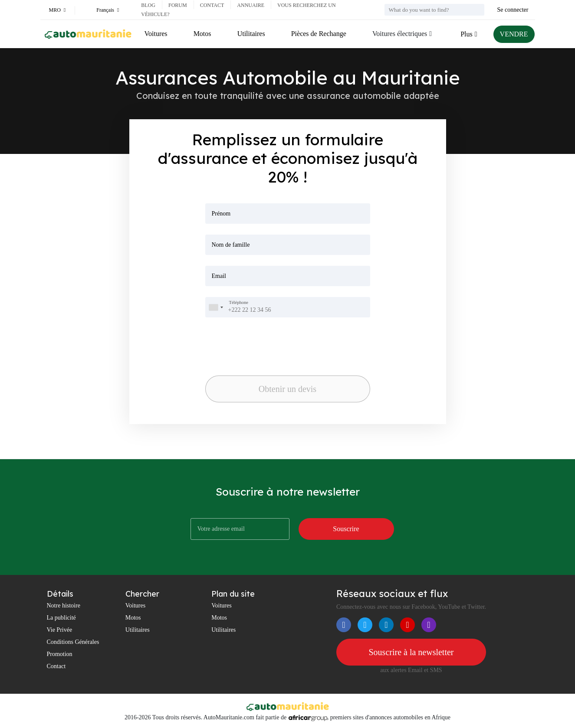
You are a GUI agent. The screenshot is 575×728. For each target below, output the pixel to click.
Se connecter (513, 10)
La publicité (61, 618)
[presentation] (251, 340)
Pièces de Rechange (319, 34)
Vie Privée (60, 630)
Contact (212, 5)
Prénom (221, 214)
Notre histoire (64, 606)
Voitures (156, 34)
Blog (148, 5)
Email (219, 276)
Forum (178, 5)
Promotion (60, 654)
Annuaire (251, 5)
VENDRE (514, 34)
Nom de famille (231, 245)
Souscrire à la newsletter (411, 652)
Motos (202, 34)
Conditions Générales (73, 642)
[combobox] (216, 307)
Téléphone (239, 302)
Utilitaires (251, 34)
